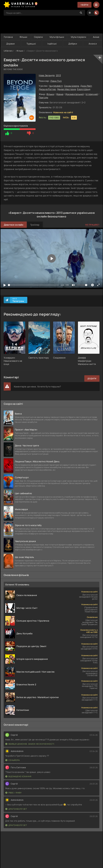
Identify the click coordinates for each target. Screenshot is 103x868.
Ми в (18, 300)
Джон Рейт (86, 86)
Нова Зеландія (47, 75)
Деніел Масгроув (66, 89)
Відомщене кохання (18, 776)
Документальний (74, 94)
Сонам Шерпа (72, 86)
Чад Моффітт (56, 86)
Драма (60, 94)
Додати (92, 379)
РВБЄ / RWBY (14, 793)
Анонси (93, 44)
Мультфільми (57, 37)
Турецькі (31, 44)
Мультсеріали (78, 37)
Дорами (11, 44)
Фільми (23, 37)
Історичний (92, 94)
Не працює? (92, 225)
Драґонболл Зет (16, 809)
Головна (8, 37)
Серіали (38, 37)
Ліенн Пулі (56, 81)
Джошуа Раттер (47, 89)
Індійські (52, 44)
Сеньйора (13, 760)
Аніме (96, 37)
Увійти (84, 5)
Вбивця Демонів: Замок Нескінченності (30, 744)
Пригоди (44, 97)
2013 (58, 75)
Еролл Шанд (84, 89)
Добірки (73, 44)
